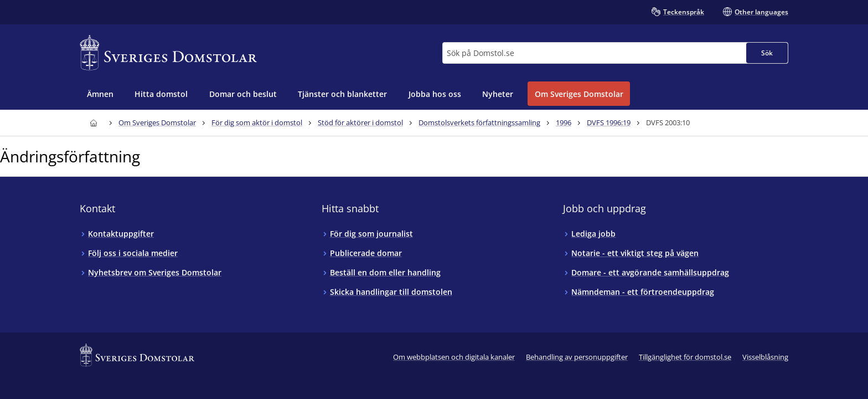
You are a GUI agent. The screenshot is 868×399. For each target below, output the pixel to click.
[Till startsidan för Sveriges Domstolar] (168, 53)
